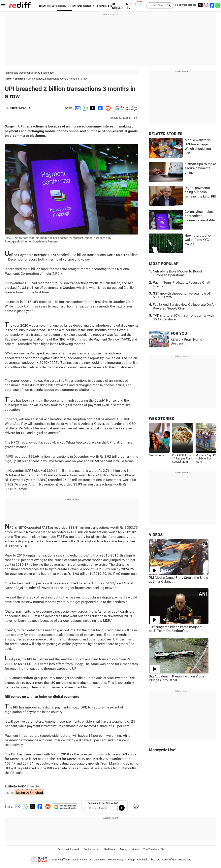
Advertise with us (82, 860)
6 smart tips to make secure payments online (200, 168)
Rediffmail (110, 849)
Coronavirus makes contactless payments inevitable (200, 216)
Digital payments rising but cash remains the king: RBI (200, 192)
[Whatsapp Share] (85, 108)
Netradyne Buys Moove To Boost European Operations (177, 273)
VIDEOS (156, 535)
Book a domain (92, 849)
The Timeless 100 (153, 849)
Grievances (185, 860)
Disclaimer (100, 860)
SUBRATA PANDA (19, 108)
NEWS (52, 6)
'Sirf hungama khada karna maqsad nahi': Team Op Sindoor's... (175, 629)
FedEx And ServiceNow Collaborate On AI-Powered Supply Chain (184, 307)
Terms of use (169, 860)
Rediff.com (64, 860)
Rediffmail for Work (69, 849)
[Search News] (168, 5)
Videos (135, 849)
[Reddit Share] (107, 108)
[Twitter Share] (92, 108)
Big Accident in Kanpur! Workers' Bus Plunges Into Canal (177, 678)
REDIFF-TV (132, 6)
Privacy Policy (115, 860)
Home (8, 79)
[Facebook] (212, 5)
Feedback (142, 860)
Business (20, 79)
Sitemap (130, 860)
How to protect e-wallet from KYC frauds (198, 240)
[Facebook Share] (100, 108)
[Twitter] (200, 5)
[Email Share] (77, 108)
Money (124, 849)
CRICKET (92, 6)
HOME (42, 6)
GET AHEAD (117, 6)
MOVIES (79, 6)
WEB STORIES (161, 419)
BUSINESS (64, 6)
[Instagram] (206, 5)
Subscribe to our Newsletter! (103, 803)
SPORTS (105, 6)
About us (155, 860)
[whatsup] (218, 5)
